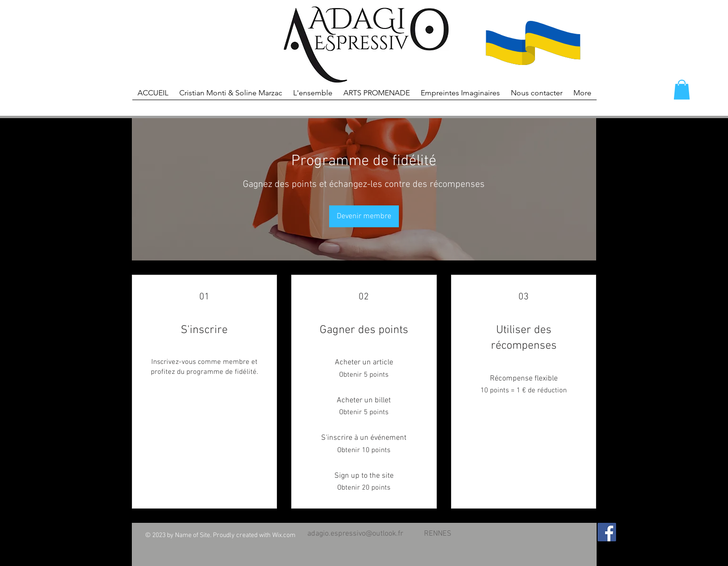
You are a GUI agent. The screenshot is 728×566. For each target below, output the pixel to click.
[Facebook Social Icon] (607, 532)
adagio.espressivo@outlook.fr (355, 534)
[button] (682, 90)
